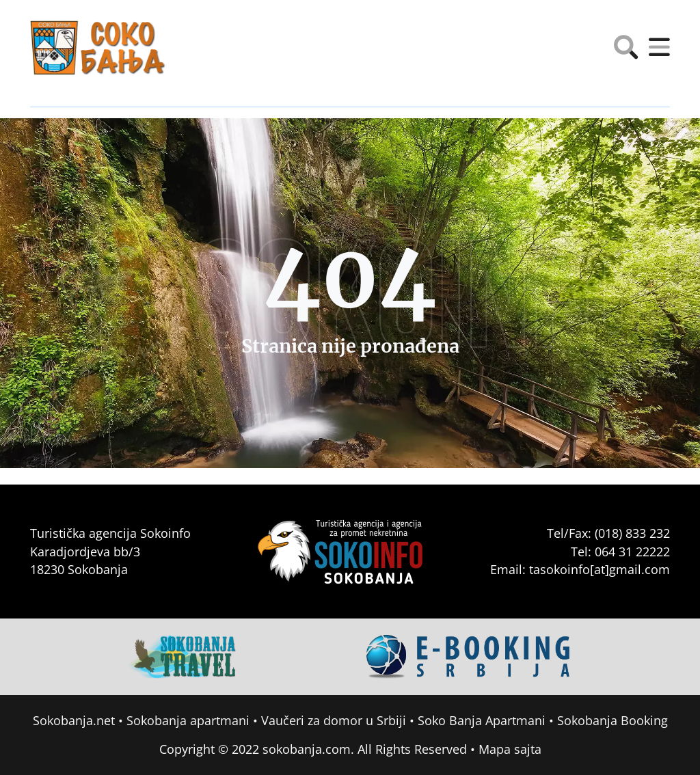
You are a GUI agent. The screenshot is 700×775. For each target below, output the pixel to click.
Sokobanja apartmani (188, 720)
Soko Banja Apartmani (482, 720)
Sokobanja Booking (612, 720)
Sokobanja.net (74, 720)
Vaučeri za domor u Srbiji (334, 720)
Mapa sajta (510, 749)
